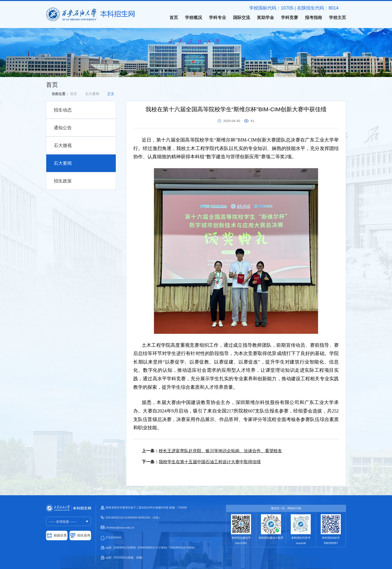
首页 (73, 94)
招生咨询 (84, 535)
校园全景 (60, 535)
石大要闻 (92, 94)
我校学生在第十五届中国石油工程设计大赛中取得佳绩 (210, 462)
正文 (111, 94)
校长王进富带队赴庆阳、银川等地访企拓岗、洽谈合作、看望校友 (220, 451)
